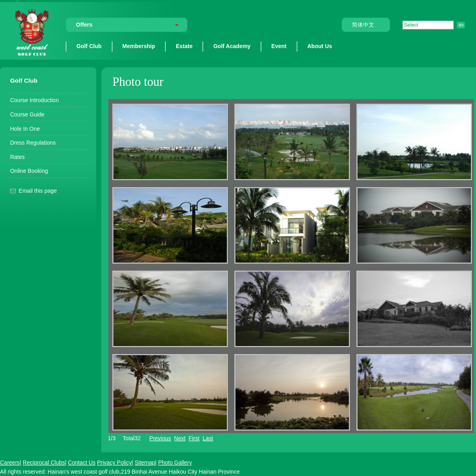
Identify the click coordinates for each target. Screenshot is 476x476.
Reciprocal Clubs (44, 462)
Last (208, 438)
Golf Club (89, 46)
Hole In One (25, 128)
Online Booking (29, 171)
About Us (320, 46)
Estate (184, 46)
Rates (17, 157)
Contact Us (82, 462)
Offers (84, 25)
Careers (10, 462)
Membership (139, 46)
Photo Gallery (175, 462)
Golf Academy (232, 46)
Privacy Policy (114, 462)
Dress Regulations (33, 142)
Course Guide (27, 114)
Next (180, 438)
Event (279, 46)
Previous (160, 438)
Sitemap (145, 462)
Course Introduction (34, 100)
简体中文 (363, 25)
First (194, 438)
